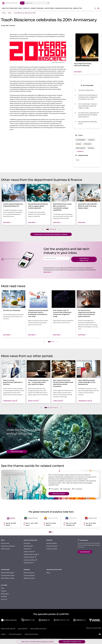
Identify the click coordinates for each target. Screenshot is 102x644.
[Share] (95, 8)
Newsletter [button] (77, 8)
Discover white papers (8, 573)
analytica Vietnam (30, 557)
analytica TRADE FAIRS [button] (10, 8)
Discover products (52, 543)
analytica (27, 549)
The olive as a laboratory (86, 90)
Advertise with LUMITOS (8, 629)
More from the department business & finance (51, 234)
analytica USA (29, 563)
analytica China (29, 552)
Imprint (3, 634)
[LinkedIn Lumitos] (100, 634)
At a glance (27, 543)
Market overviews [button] (37, 8)
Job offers (4, 596)
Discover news (5, 543)
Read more (49, 272)
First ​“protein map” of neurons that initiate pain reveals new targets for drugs (88, 106)
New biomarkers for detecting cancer (87, 123)
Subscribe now (85, 552)
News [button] (20, 8)
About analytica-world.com (38, 629)
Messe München (28, 546)
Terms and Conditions (15, 634)
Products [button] (27, 8)
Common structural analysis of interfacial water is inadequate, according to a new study (88, 97)
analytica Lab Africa (30, 560)
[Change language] (98, 8)
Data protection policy (31, 634)
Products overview (52, 549)
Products (4, 591)
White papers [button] (50, 8)
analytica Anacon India (31, 554)
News (3, 588)
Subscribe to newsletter (84, 259)
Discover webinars (29, 573)
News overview (5, 549)
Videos (48, 573)
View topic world (59, 494)
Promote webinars (29, 575)
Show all (79, 151)
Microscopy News (17, 452)
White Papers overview (8, 578)
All (22, 3)
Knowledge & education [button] (64, 8)
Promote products (52, 546)
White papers (5, 594)
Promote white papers (8, 575)
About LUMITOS (23, 629)
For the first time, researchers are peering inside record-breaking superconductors (89, 115)
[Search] (48, 3)
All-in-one (4, 599)
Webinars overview (29, 578)
